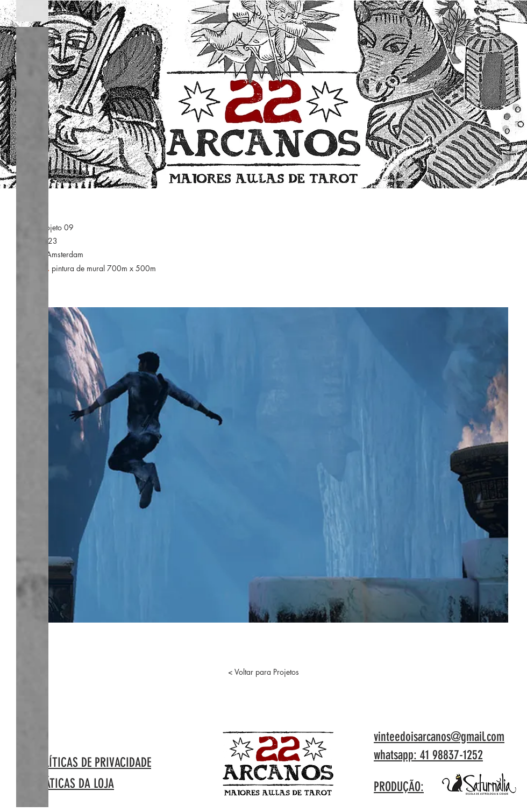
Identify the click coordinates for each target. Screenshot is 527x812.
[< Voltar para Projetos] (263, 672)
